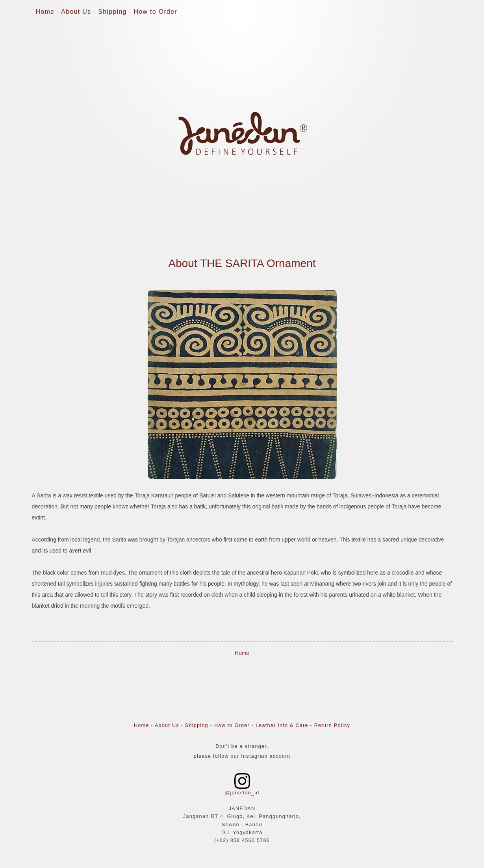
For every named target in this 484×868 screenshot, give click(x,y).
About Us (76, 12)
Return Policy (332, 725)
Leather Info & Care (282, 725)
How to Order (156, 12)
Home (45, 12)
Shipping (112, 12)
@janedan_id (242, 793)
